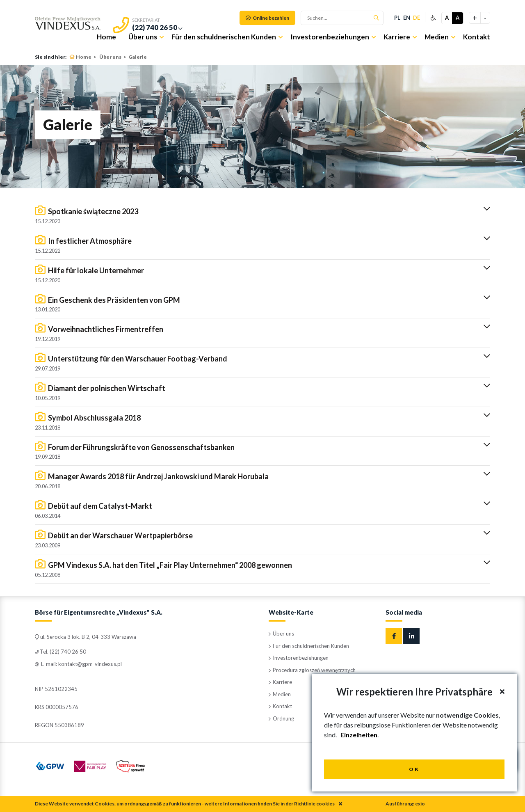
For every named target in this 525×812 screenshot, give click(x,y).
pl (397, 18)
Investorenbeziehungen (330, 37)
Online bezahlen (267, 18)
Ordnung (281, 718)
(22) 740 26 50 (155, 27)
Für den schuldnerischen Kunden (224, 37)
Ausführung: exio (405, 804)
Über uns (143, 37)
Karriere (397, 37)
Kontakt (477, 37)
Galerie (138, 57)
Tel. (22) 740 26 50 (60, 652)
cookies (325, 804)
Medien (437, 37)
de (417, 18)
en (407, 18)
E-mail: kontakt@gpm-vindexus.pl (78, 664)
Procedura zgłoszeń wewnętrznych (312, 670)
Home (106, 37)
